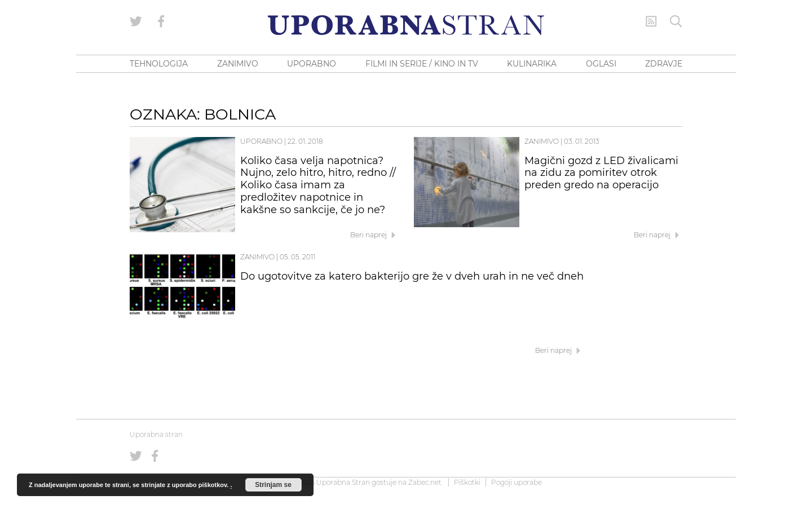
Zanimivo (542, 141)
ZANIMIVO (238, 64)
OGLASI (601, 64)
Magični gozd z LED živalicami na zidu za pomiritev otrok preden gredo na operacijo (601, 173)
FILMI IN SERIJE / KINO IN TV (422, 64)
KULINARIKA (532, 64)
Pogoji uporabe (517, 482)
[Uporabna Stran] (406, 25)
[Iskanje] (676, 21)
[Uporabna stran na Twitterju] (136, 21)
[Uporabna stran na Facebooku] (161, 21)
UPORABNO (312, 64)
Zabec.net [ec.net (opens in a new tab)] (425, 482)
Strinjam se (273, 485)
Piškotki (467, 482)
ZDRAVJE (664, 64)
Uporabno (261, 141)
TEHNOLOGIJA (159, 64)
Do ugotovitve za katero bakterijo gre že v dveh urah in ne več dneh (412, 276)
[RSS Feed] (651, 21)
